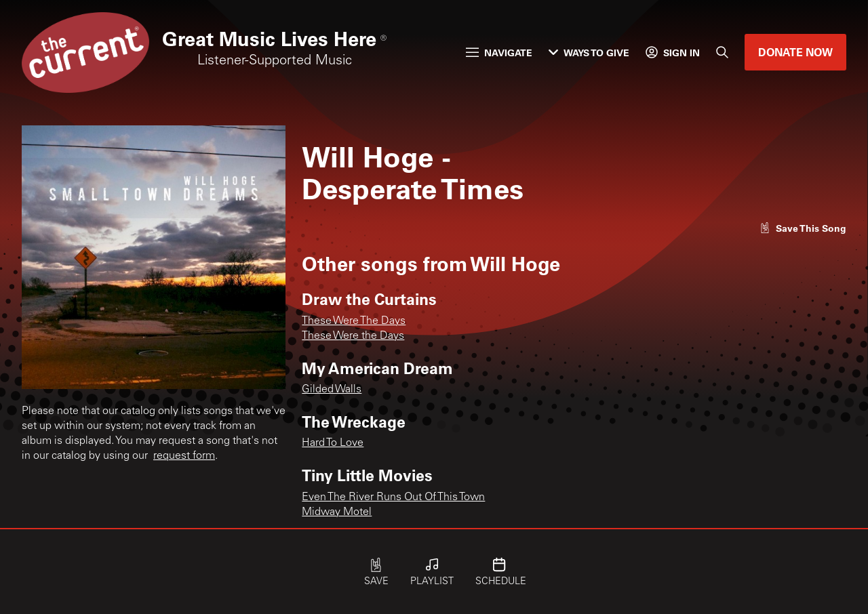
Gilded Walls (332, 390)
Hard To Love (333, 443)
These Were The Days (354, 321)
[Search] (722, 52)
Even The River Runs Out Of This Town (393, 497)
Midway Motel (337, 512)
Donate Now (795, 52)
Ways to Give (589, 53)
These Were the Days (353, 336)
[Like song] (803, 228)
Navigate (499, 53)
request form (184, 456)
